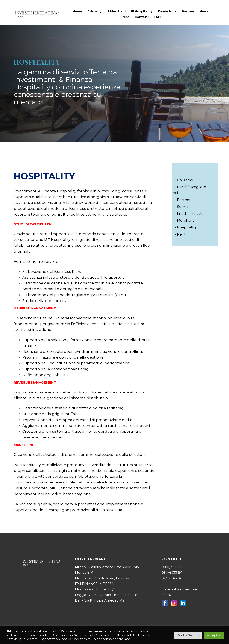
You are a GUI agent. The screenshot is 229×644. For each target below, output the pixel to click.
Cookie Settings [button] (188, 635)
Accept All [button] (214, 635)
